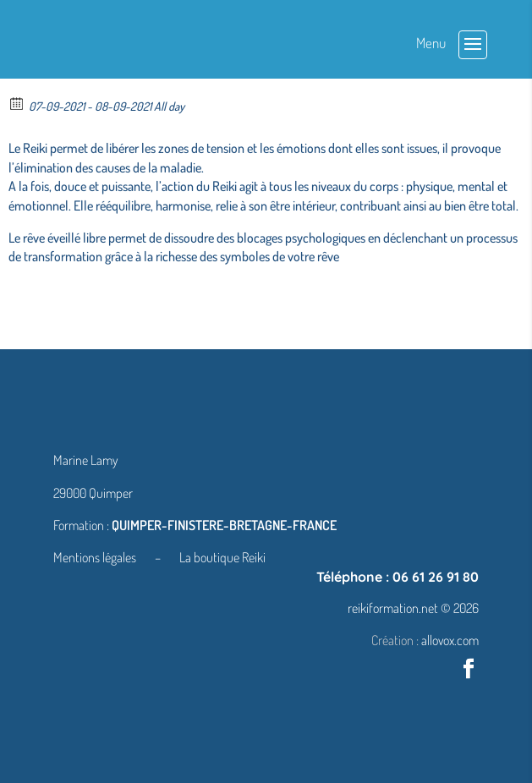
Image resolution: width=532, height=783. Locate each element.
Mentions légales (96, 557)
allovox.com (450, 640)
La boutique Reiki (222, 557)
